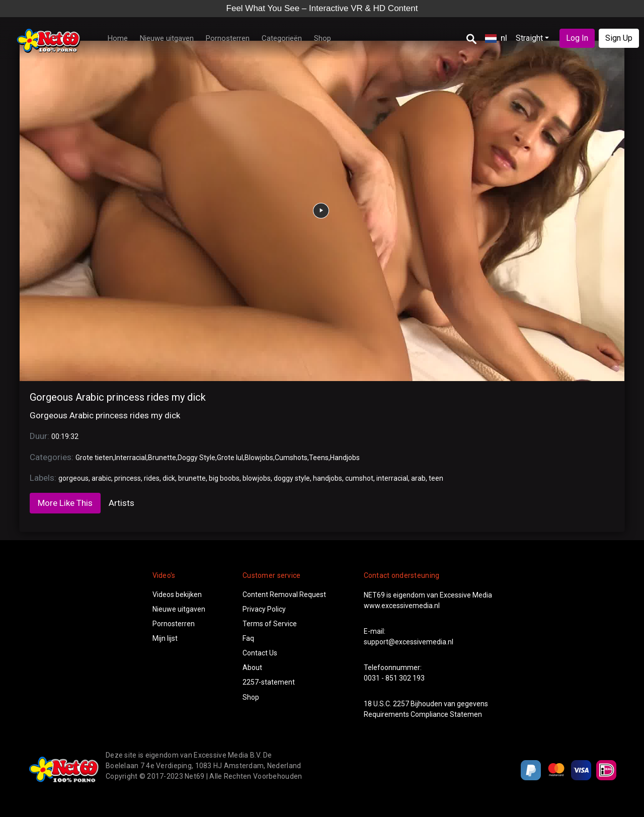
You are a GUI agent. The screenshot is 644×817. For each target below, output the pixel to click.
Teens (319, 458)
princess (128, 478)
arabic (101, 478)
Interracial (131, 458)
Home (118, 38)
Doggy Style (196, 458)
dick (169, 478)
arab (418, 478)
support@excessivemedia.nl (409, 642)
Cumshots (291, 458)
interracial (392, 478)
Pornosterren (228, 38)
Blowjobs (259, 458)
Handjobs (345, 458)
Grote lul (230, 458)
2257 (401, 704)
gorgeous (73, 478)
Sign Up (619, 38)
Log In (577, 38)
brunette (192, 478)
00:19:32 (65, 436)
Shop (323, 38)
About (252, 667)
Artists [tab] (122, 503)
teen (436, 478)
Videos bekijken (177, 595)
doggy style (292, 478)
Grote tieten (94, 458)
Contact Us (260, 653)
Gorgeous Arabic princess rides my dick (118, 397)
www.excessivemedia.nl (402, 606)
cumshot (359, 478)
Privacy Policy (264, 609)
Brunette (162, 458)
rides (152, 478)
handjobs (328, 478)
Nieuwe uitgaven (167, 38)
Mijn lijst (165, 638)
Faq (248, 638)
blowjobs (257, 478)
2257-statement (269, 682)
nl (496, 38)
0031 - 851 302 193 (394, 678)
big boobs (224, 478)
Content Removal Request (284, 595)
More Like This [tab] (65, 503)
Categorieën (282, 38)
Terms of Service (270, 624)
